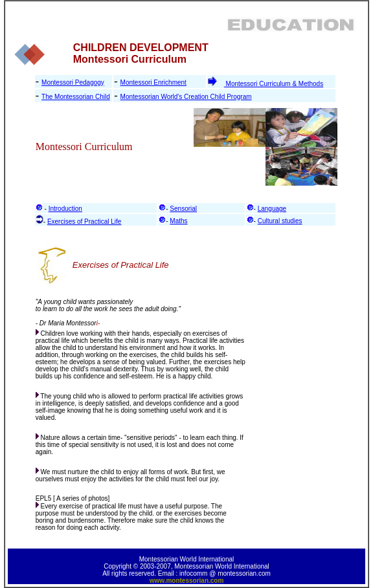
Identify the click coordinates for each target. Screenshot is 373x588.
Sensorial (183, 209)
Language (272, 209)
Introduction (65, 209)
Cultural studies (280, 221)
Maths (178, 221)
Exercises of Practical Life (85, 222)
